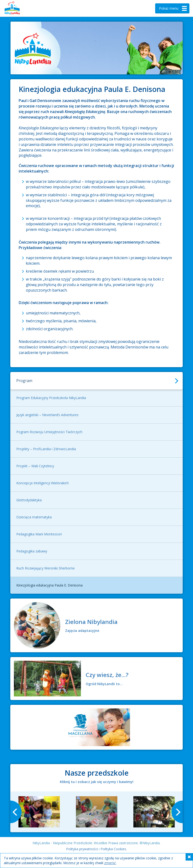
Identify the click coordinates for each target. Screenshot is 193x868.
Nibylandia (19, 8)
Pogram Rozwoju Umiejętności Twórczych (49, 432)
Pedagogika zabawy (32, 551)
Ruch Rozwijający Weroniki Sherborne (45, 568)
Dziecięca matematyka (34, 517)
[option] (39, 812)
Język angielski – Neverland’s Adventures (47, 415)
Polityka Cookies (113, 849)
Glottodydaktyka (29, 500)
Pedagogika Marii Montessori (39, 534)
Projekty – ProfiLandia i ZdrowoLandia (46, 449)
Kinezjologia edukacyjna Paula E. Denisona (49, 585)
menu (173, 8)
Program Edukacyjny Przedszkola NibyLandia (51, 398)
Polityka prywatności (82, 849)
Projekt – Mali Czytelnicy (35, 466)
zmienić (110, 863)
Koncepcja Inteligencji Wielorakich (43, 483)
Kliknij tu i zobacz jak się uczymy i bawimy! (97, 782)
